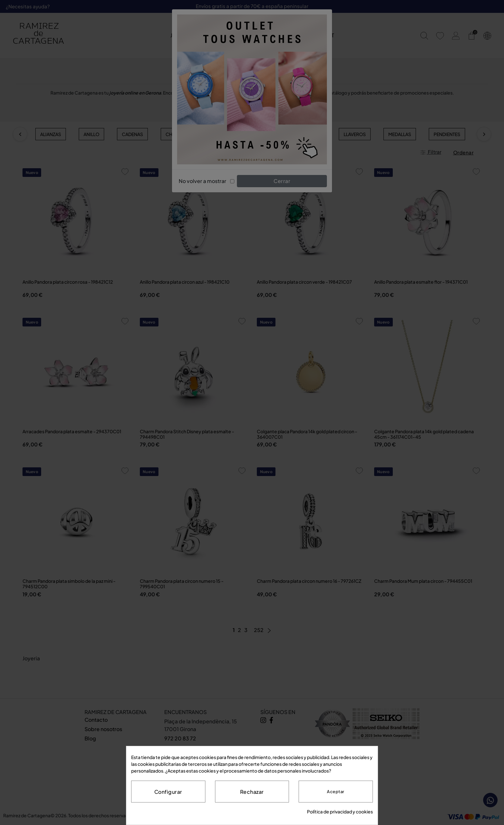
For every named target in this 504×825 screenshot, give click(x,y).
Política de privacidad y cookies (340, 811)
